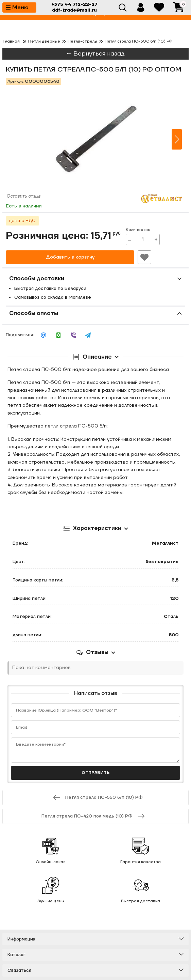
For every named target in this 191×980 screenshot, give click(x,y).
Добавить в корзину (70, 257)
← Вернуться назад (95, 54)
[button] (177, 139)
